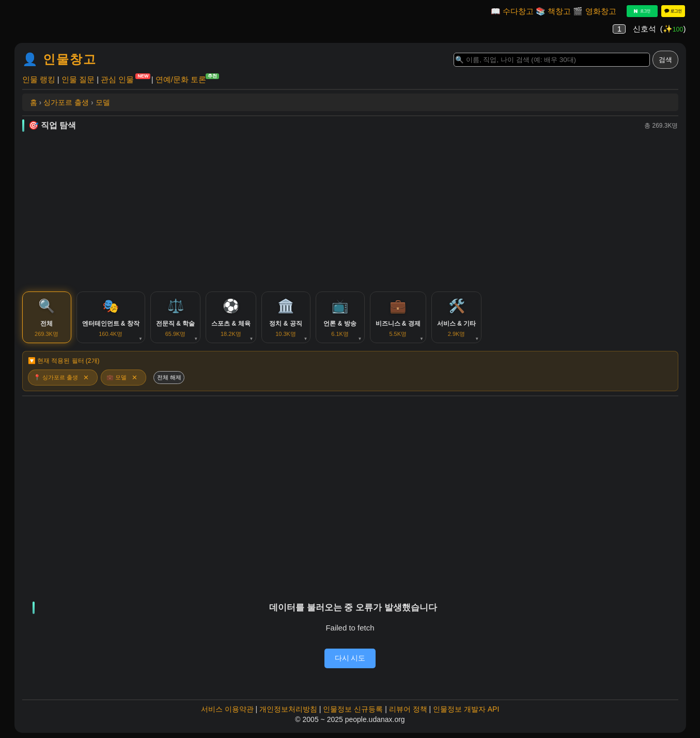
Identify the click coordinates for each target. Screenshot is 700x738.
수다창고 (518, 11)
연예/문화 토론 (181, 79)
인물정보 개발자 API (466, 709)
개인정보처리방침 (288, 709)
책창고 (559, 11)
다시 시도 (350, 658)
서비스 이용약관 (227, 709)
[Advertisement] (350, 211)
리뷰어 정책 (408, 709)
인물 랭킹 (39, 79)
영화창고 (601, 11)
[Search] (552, 60)
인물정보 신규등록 (353, 709)
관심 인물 (117, 79)
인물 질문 (78, 79)
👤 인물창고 (60, 59)
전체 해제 (169, 377)
